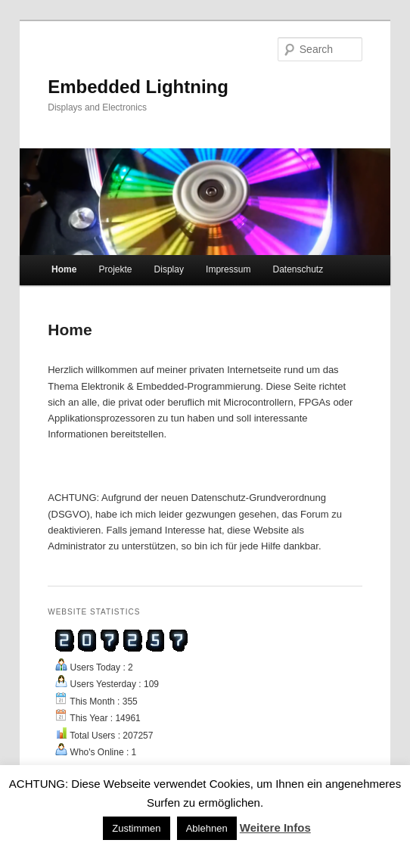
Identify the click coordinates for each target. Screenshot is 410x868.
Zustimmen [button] (136, 828)
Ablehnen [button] (207, 828)
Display (169, 269)
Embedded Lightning (138, 87)
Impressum (228, 269)
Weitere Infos (275, 828)
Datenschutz (298, 269)
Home (64, 269)
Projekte (115, 269)
